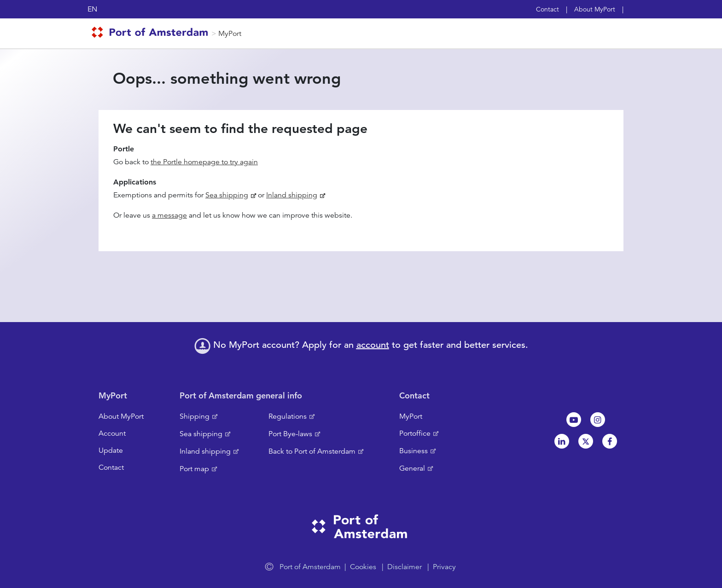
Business (413, 451)
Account (112, 433)
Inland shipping (292, 195)
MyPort (230, 34)
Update (111, 450)
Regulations (288, 416)
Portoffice (415, 433)
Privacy (444, 567)
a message (169, 215)
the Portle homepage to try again (204, 162)
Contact (547, 9)
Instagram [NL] (598, 420)
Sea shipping (227, 195)
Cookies (363, 567)
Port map (194, 469)
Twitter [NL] (586, 441)
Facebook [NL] (610, 441)
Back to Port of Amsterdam (312, 451)
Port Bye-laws (290, 434)
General (412, 468)
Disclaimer (405, 567)
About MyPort (595, 9)
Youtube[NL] (574, 420)
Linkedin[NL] (562, 441)
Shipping (195, 416)
